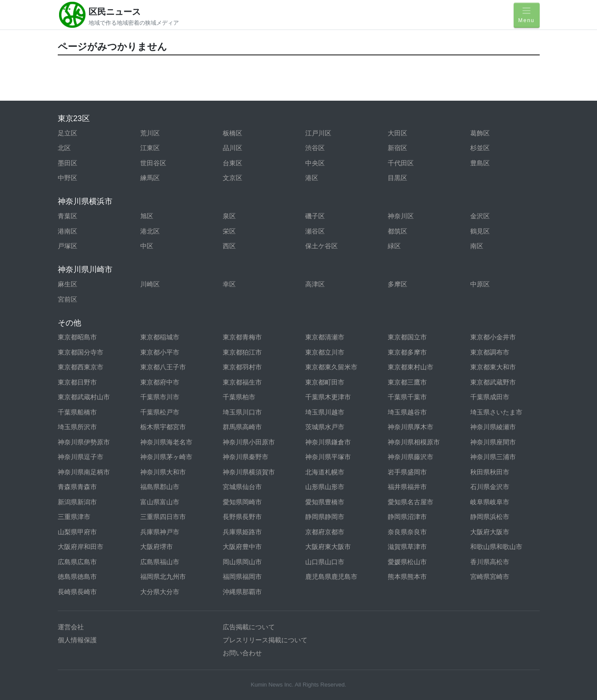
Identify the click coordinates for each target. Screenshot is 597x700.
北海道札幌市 (325, 472)
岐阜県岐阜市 (490, 502)
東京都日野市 (77, 382)
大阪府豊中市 (242, 547)
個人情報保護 (77, 640)
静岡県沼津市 (407, 517)
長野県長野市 (242, 517)
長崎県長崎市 (77, 592)
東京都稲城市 (160, 337)
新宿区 (397, 148)
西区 (229, 246)
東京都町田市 (325, 382)
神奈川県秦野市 (246, 457)
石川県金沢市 (490, 487)
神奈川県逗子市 (81, 457)
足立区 (68, 133)
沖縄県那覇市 (242, 592)
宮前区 (68, 299)
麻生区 (68, 284)
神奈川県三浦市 (493, 457)
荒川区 (150, 133)
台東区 (233, 163)
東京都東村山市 (411, 367)
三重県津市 (74, 517)
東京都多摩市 (407, 352)
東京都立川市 (325, 352)
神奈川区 (401, 216)
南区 (477, 246)
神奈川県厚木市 (411, 427)
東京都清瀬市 (325, 337)
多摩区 (397, 284)
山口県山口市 (325, 562)
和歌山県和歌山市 (496, 547)
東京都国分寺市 (81, 352)
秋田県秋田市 (490, 472)
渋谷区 (315, 148)
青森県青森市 (77, 487)
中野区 (68, 178)
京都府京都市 (325, 532)
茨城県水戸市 (325, 427)
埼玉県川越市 (325, 412)
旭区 (147, 216)
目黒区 (397, 178)
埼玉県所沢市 (77, 427)
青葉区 (68, 216)
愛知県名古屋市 (411, 502)
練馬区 (150, 178)
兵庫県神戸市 (160, 532)
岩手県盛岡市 (407, 472)
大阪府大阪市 (490, 532)
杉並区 (480, 148)
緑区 (394, 246)
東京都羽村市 (242, 367)
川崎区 (150, 284)
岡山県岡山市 (242, 562)
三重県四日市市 (163, 517)
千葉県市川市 (160, 397)
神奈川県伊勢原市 (84, 442)
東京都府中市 (160, 382)
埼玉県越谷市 (407, 412)
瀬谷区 (315, 231)
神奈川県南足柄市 (84, 472)
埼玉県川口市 (242, 412)
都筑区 (397, 231)
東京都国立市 (407, 337)
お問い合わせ (242, 653)
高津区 (315, 284)
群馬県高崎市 (242, 427)
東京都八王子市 (163, 367)
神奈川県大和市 (163, 472)
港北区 (150, 231)
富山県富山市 (160, 502)
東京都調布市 (490, 352)
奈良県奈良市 (407, 532)
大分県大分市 (160, 592)
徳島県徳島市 (77, 577)
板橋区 (233, 133)
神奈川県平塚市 (328, 457)
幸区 (229, 284)
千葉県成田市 (490, 397)
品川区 (233, 148)
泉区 (229, 216)
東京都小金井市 (493, 337)
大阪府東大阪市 (328, 547)
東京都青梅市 (242, 337)
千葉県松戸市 (160, 412)
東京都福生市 (242, 382)
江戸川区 (318, 133)
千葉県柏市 (239, 397)
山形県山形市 (325, 487)
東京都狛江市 (242, 352)
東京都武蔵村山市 (84, 397)
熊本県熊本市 (407, 577)
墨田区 (68, 163)
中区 (147, 246)
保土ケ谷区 (322, 246)
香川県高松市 (490, 562)
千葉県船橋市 (77, 412)
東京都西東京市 (81, 367)
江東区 (150, 148)
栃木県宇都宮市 (163, 427)
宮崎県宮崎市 (490, 577)
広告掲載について (249, 627)
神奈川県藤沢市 (411, 457)
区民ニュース (115, 12)
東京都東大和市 (493, 367)
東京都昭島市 (77, 337)
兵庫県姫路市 (242, 532)
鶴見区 (480, 231)
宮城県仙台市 (242, 487)
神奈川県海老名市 (166, 442)
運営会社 (71, 627)
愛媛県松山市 (407, 562)
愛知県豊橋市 (325, 502)
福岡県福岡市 (242, 577)
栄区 (229, 231)
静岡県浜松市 (490, 517)
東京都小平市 (160, 352)
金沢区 (480, 216)
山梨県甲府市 (77, 532)
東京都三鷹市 (407, 382)
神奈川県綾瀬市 (493, 427)
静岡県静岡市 (325, 517)
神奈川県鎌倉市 (328, 442)
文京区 (233, 178)
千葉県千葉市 (407, 397)
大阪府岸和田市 (81, 547)
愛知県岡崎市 (242, 502)
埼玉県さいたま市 (496, 412)
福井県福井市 (407, 487)
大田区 (397, 133)
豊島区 (480, 163)
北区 (64, 148)
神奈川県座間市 (493, 442)
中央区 (315, 163)
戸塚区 (68, 246)
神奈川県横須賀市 (249, 472)
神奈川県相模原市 (414, 442)
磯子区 (315, 216)
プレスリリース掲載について (265, 640)
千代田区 (401, 163)
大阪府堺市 (157, 547)
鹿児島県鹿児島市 (331, 577)
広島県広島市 (77, 562)
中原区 (480, 284)
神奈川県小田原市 (249, 442)
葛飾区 (480, 133)
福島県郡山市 (160, 487)
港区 (312, 178)
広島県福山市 (160, 562)
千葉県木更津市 (328, 397)
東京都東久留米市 (331, 367)
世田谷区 (153, 163)
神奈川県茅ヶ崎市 (166, 457)
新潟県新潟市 (77, 502)
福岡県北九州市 (163, 577)
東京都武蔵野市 (493, 382)
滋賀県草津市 (407, 547)
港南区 (68, 231)
